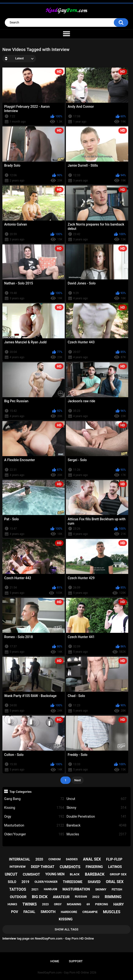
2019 (25, 882)
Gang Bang (34, 799)
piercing (102, 904)
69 (88, 904)
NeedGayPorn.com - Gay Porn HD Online (63, 973)
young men (55, 874)
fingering (94, 867)
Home (55, 961)
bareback (95, 874)
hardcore (69, 912)
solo (12, 882)
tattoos (18, 889)
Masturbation (34, 825)
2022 (96, 897)
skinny (101, 889)
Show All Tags (66, 929)
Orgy (34, 817)
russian (81, 897)
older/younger (46, 882)
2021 (35, 889)
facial (29, 912)
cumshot (31, 874)
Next (78, 780)
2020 (39, 859)
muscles (112, 912)
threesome (73, 882)
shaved (94, 882)
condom (55, 859)
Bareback (97, 825)
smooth (48, 912)
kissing (66, 919)
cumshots (70, 867)
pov (15, 912)
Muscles (97, 834)
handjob (51, 889)
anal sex (92, 859)
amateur (61, 897)
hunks (12, 904)
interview (18, 867)
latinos (115, 867)
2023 (46, 904)
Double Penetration (97, 817)
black (75, 874)
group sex (118, 874)
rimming (113, 897)
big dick (40, 897)
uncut (11, 874)
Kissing (34, 808)
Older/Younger (34, 834)
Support (76, 961)
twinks (29, 904)
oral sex (115, 882)
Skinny (97, 808)
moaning (74, 904)
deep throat (43, 867)
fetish (117, 889)
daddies (72, 859)
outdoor (18, 897)
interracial (20, 859)
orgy (58, 904)
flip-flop (114, 859)
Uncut (97, 799)
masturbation (76, 889)
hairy (119, 904)
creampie (90, 912)
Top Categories (20, 792)
